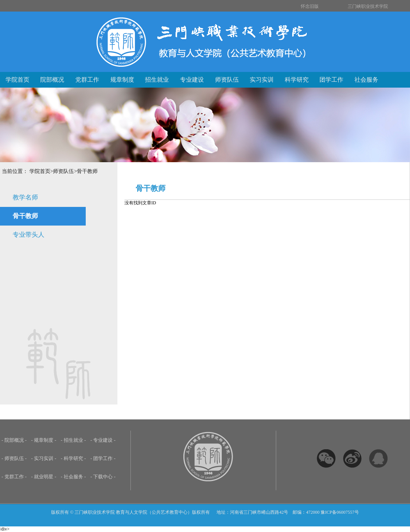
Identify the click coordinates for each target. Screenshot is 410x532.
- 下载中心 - (103, 477)
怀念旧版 (310, 6)
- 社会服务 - (73, 477)
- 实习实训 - (44, 458)
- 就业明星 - (44, 477)
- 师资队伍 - (14, 458)
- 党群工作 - (14, 477)
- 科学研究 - (73, 458)
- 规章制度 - (44, 440)
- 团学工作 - (103, 458)
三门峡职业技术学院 (368, 6)
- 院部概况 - (14, 440)
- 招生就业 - (73, 440)
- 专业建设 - (103, 440)
